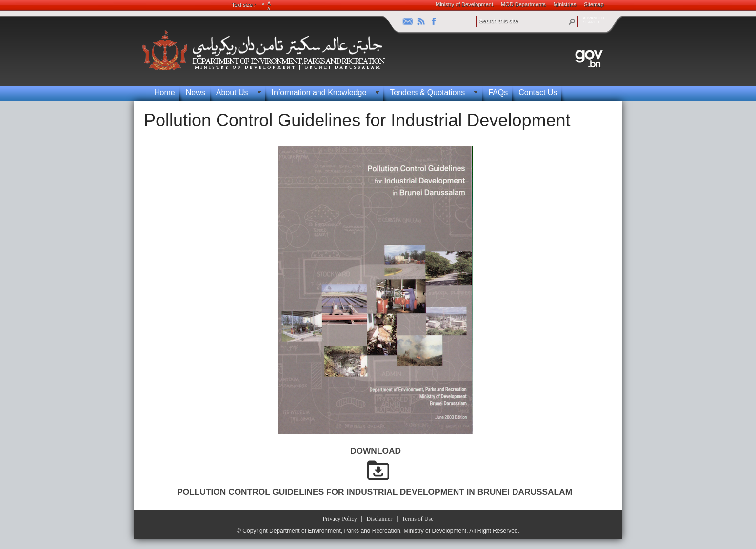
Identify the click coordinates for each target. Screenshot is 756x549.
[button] (572, 21)
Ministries (565, 4)
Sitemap (594, 4)
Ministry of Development (464, 4)
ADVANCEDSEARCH (594, 20)
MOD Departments (523, 4)
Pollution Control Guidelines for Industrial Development (357, 120)
